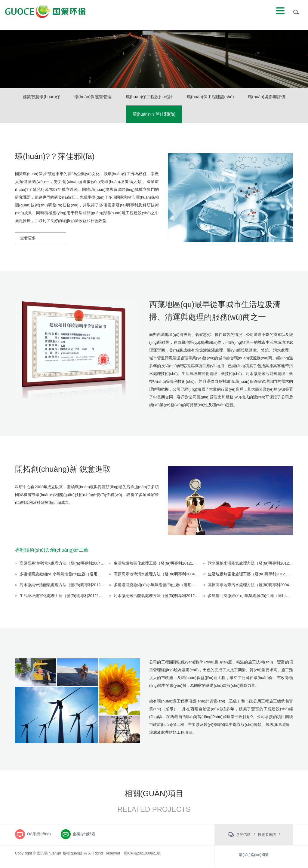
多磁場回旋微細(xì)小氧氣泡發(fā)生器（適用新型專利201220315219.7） (83, 576)
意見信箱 (243, 837)
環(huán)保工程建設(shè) (239, 97)
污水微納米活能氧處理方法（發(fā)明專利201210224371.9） (72, 587)
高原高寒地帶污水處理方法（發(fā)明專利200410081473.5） (72, 566)
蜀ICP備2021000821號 (142, 855)
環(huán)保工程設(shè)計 (176, 97)
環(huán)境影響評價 (125, 116)
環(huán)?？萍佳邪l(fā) (181, 116)
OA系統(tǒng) (40, 837)
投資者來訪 (267, 837)
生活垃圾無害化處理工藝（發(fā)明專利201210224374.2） (165, 566)
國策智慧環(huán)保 (64, 97)
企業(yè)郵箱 (88, 837)
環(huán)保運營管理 (118, 97)
